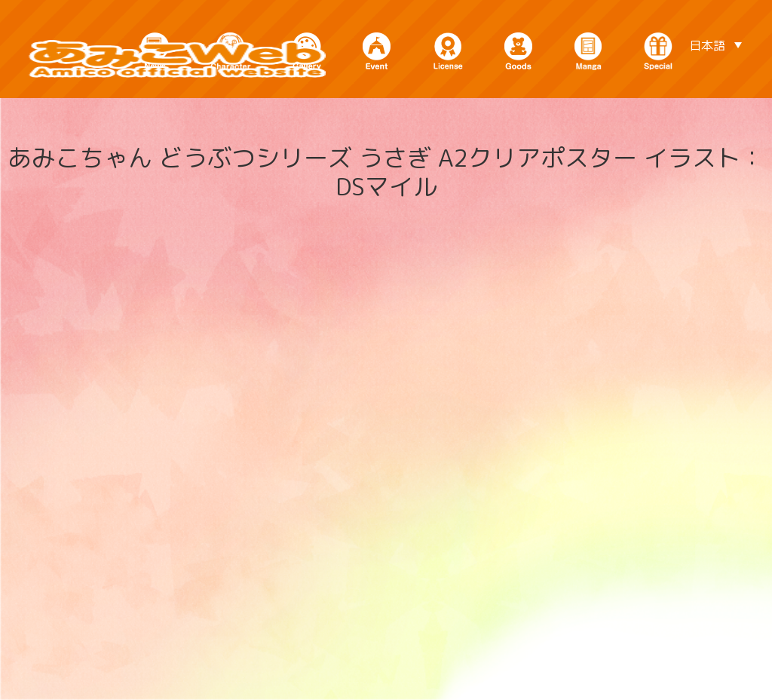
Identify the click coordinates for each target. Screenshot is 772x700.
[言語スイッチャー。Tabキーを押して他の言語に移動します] (715, 45)
